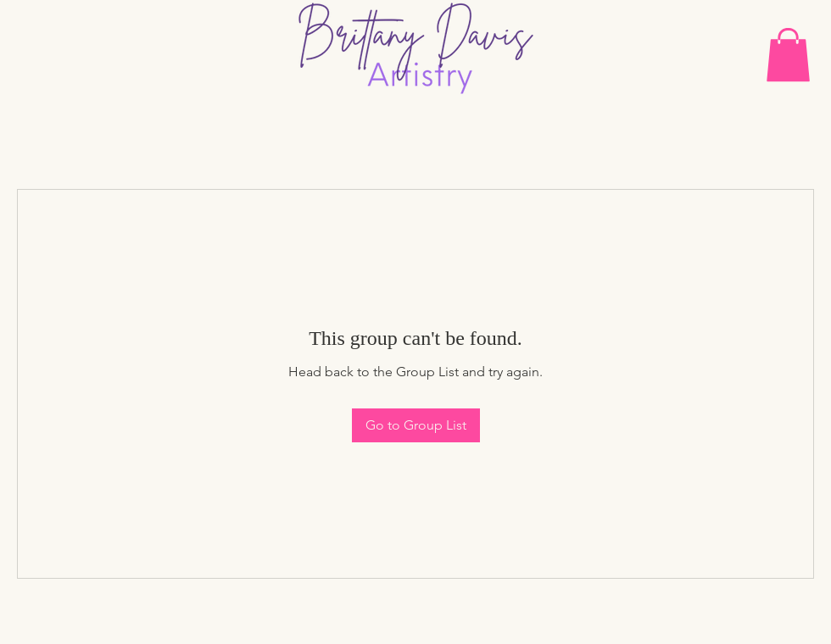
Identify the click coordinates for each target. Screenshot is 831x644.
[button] (788, 55)
